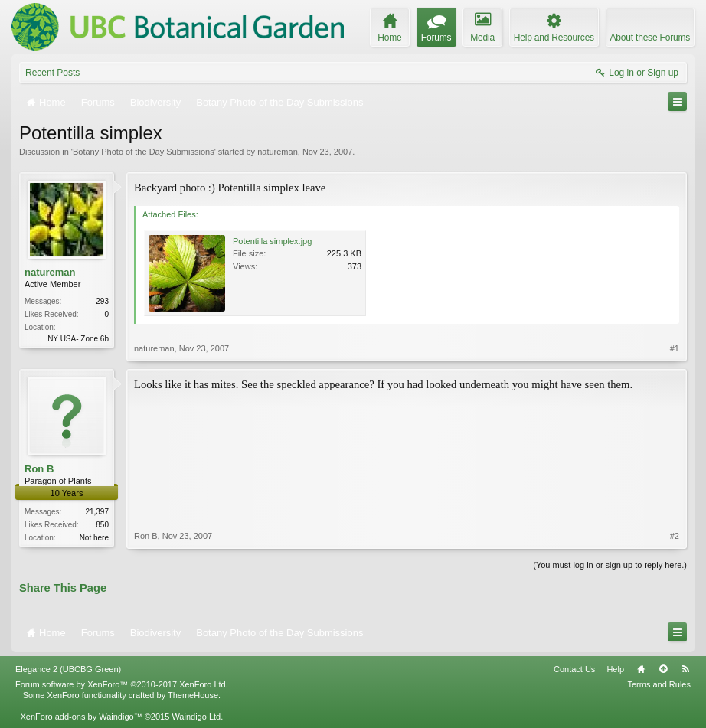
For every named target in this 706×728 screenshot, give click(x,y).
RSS (685, 669)
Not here (94, 538)
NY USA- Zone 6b (78, 339)
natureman (278, 152)
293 (102, 301)
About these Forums (650, 38)
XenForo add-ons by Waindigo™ (81, 717)
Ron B (39, 469)
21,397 (97, 512)
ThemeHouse (193, 695)
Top (663, 669)
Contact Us (574, 669)
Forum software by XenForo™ (122, 684)
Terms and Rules (659, 684)
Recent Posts (52, 73)
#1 (675, 348)
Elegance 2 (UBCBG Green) (68, 669)
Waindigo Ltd (196, 717)
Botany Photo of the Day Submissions (144, 152)
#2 (675, 536)
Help (615, 669)
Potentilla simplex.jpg (272, 241)
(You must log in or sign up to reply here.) (610, 565)
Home (641, 669)
